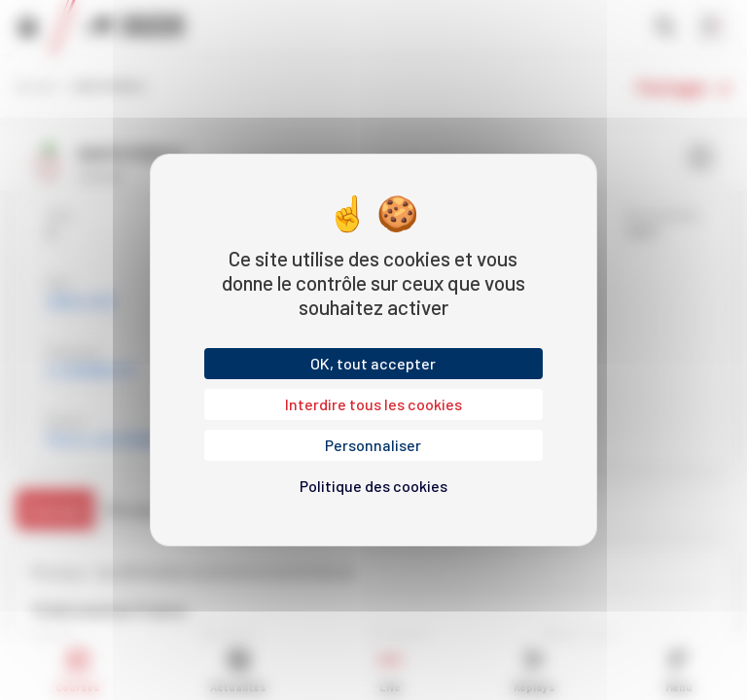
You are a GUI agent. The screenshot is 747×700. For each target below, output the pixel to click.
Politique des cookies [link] (373, 486)
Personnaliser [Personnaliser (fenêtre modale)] (373, 445)
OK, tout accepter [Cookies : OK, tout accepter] (373, 363)
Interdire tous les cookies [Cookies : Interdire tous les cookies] (373, 404)
